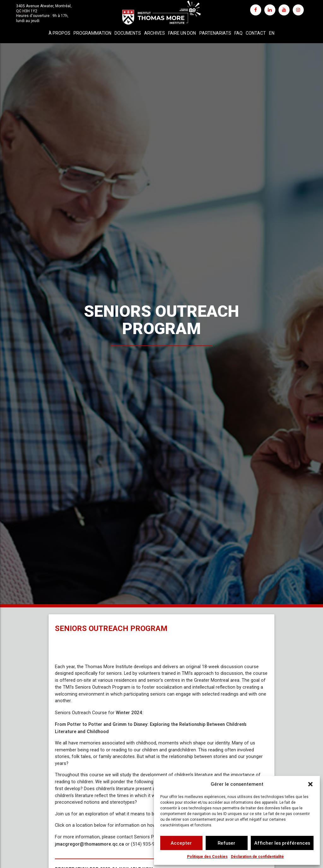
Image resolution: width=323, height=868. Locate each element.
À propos (59, 33)
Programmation (92, 33)
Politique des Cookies (207, 857)
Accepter (181, 843)
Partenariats (215, 33)
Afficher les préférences (282, 843)
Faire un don (182, 33)
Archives (155, 33)
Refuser (226, 843)
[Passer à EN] (272, 33)
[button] (310, 784)
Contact (256, 33)
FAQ (238, 33)
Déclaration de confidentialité (257, 857)
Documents (128, 33)
